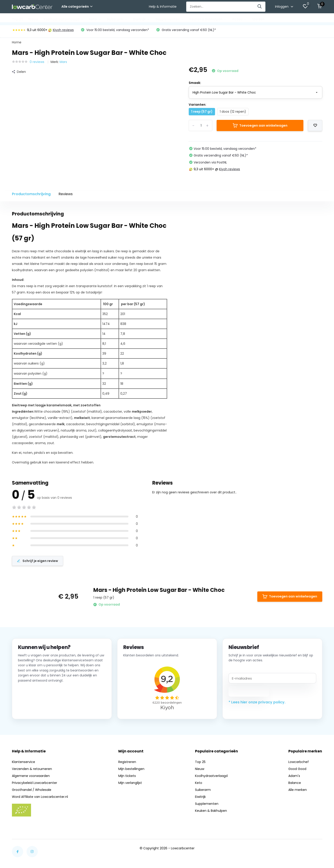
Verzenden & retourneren (32, 771)
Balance (295, 785)
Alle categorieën (77, 7)
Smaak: (195, 84)
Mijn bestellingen (131, 771)
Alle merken (298, 792)
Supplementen (170, 19)
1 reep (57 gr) (202, 113)
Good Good (297, 771)
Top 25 (18, 19)
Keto (95, 19)
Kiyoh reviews (61, 31)
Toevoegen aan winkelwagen (260, 127)
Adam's (294, 778)
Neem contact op (38, 709)
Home (17, 43)
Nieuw (33, 19)
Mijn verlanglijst (130, 785)
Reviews (66, 195)
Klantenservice (24, 764)
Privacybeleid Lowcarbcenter (35, 785)
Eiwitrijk (142, 19)
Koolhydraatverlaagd (64, 19)
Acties (240, 19)
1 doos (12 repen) (233, 113)
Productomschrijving (31, 195)
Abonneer (249, 693)
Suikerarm (117, 19)
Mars (63, 63)
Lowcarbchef (299, 764)
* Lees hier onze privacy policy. (257, 704)
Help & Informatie (163, 7)
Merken (258, 19)
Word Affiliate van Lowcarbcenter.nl (40, 799)
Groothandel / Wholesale (32, 792)
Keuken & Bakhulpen (208, 19)
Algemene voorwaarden (31, 778)
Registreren (127, 764)
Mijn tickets (127, 778)
